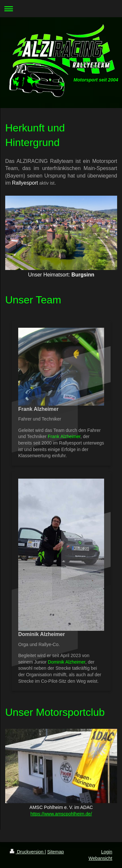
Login (107, 852)
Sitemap (55, 852)
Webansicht (100, 858)
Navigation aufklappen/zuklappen (61, 9)
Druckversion (27, 852)
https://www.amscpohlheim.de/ (61, 814)
